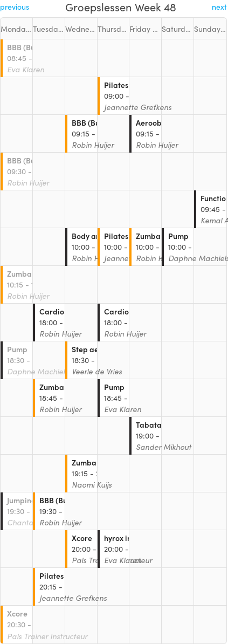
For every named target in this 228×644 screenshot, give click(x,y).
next (219, 6)
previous (15, 6)
